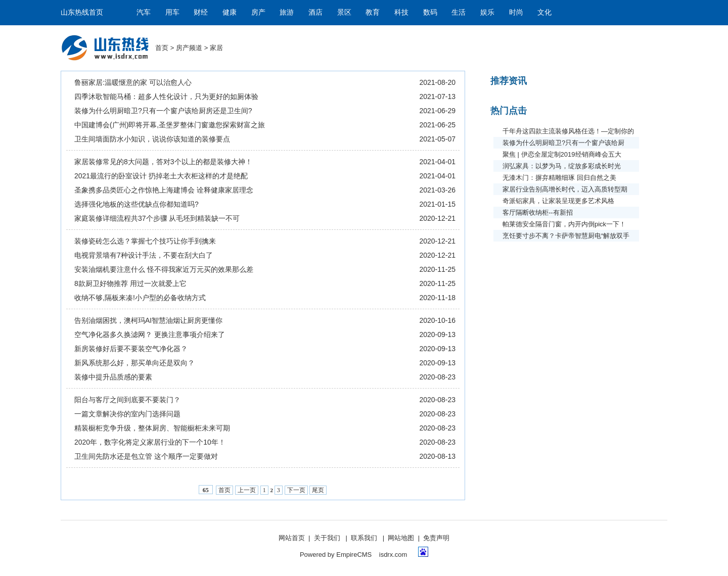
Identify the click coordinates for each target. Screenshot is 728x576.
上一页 (247, 490)
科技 (401, 12)
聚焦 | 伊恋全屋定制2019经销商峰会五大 (562, 154)
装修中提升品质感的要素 (113, 377)
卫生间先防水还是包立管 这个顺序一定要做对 (146, 456)
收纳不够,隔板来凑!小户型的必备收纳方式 (140, 298)
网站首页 (292, 538)
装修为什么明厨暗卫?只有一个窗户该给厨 (563, 143)
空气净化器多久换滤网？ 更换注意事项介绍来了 (150, 334)
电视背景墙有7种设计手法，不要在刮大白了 (144, 255)
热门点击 (509, 111)
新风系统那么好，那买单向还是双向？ (134, 363)
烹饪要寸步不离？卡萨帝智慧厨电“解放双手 (566, 236)
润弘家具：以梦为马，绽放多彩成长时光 (562, 166)
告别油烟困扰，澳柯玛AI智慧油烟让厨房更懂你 (148, 320)
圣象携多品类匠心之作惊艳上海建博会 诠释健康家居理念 (164, 190)
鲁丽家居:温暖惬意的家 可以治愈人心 (133, 82)
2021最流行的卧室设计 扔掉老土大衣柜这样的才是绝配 (161, 176)
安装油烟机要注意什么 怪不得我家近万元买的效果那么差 (164, 269)
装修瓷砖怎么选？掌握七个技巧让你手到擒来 (145, 241)
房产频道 (189, 48)
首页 (162, 48)
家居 (216, 48)
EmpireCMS (354, 555)
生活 (459, 12)
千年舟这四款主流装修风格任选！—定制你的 (568, 131)
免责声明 (436, 538)
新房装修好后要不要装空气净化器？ (131, 349)
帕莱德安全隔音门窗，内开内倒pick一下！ (564, 224)
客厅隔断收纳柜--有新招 (538, 212)
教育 (373, 12)
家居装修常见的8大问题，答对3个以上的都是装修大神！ (163, 162)
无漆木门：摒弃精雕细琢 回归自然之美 (559, 178)
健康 (230, 12)
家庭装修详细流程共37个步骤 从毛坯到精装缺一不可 (157, 218)
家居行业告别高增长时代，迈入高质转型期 (565, 189)
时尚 (516, 12)
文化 (544, 12)
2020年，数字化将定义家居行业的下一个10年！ (150, 442)
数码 (430, 12)
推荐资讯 (509, 81)
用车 (172, 12)
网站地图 (401, 538)
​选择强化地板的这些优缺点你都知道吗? (136, 204)
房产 (258, 12)
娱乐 (487, 12)
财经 (201, 12)
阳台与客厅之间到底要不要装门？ (127, 400)
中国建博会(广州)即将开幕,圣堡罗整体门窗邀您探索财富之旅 (170, 125)
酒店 (315, 12)
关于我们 (327, 538)
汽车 (144, 12)
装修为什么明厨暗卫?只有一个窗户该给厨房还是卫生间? (163, 111)
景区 (344, 12)
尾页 (318, 490)
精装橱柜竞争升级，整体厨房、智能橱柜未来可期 (152, 428)
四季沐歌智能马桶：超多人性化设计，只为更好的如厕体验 (166, 97)
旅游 (287, 12)
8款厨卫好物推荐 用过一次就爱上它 (130, 283)
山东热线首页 (82, 12)
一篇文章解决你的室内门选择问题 (127, 414)
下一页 (296, 490)
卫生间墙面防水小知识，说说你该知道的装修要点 (152, 139)
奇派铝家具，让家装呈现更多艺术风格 (558, 201)
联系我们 (364, 538)
